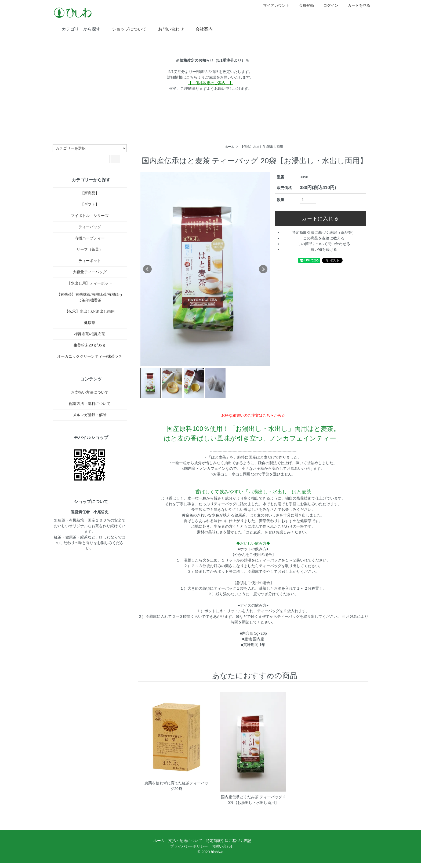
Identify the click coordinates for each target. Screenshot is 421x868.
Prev (147, 269)
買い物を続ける (324, 249)
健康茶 (90, 323)
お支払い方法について (90, 392)
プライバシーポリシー (189, 846)
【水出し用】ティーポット (90, 283)
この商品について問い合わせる (324, 244)
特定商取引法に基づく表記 (228, 841)
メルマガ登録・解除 (90, 415)
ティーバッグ (90, 227)
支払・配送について (185, 841)
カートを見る (356, 5)
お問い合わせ (167, 29)
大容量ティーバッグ (90, 272)
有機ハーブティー (90, 238)
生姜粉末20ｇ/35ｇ (90, 345)
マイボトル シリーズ (90, 216)
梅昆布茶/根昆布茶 (90, 334)
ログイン (328, 5)
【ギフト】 (90, 204)
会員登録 (304, 5)
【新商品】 (90, 193)
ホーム (230, 147)
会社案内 (200, 29)
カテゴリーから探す (77, 29)
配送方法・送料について (90, 404)
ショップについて (125, 29)
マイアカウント (273, 5)
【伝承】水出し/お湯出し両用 (262, 147)
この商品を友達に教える (324, 238)
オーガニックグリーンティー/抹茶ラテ (90, 356)
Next (263, 269)
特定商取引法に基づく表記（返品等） (324, 232)
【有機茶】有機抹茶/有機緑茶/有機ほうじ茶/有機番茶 (90, 297)
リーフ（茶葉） (90, 249)
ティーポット (90, 261)
